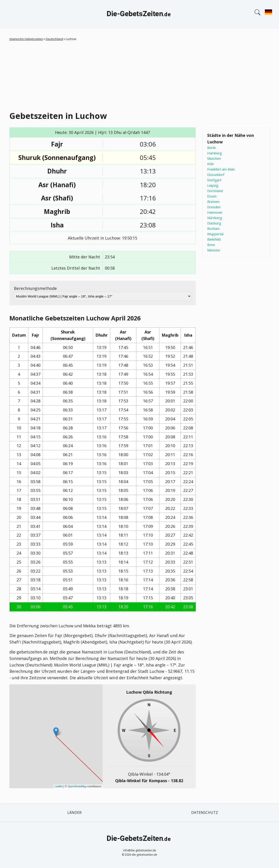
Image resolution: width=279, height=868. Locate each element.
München (214, 158)
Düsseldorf (216, 175)
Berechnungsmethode (35, 288)
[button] (56, 732)
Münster (214, 250)
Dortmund (215, 191)
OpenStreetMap (77, 786)
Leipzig (213, 185)
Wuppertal (215, 234)
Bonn (211, 245)
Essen (212, 196)
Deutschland (54, 39)
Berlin (212, 148)
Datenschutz (205, 813)
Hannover (215, 212)
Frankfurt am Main (221, 169)
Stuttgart (214, 180)
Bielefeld (214, 239)
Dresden (214, 207)
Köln (211, 164)
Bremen (213, 202)
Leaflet (59, 786)
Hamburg (214, 153)
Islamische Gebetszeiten (26, 39)
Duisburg (214, 223)
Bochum (213, 229)
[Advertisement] (144, 75)
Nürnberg (215, 218)
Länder (74, 813)
